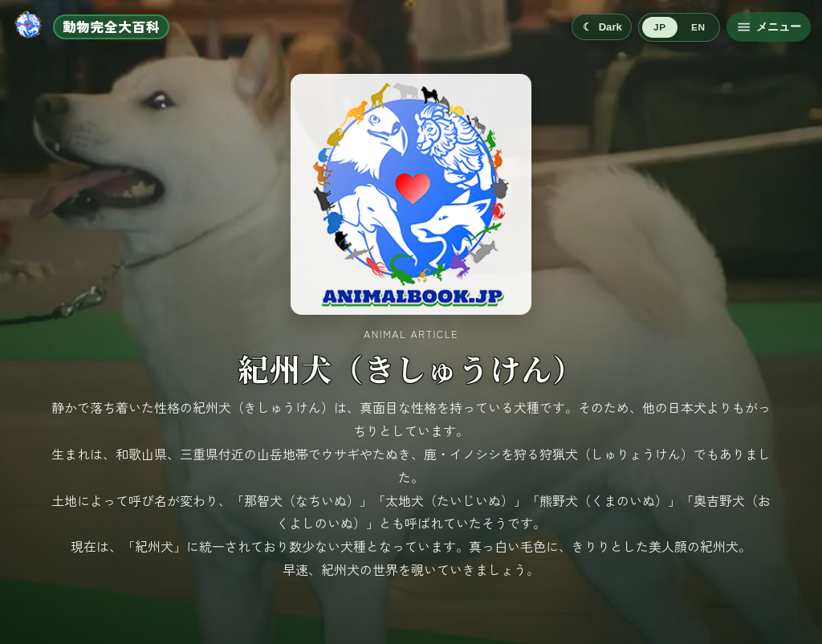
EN (698, 27)
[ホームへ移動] (90, 27)
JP (659, 27)
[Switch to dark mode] (602, 27)
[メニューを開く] (769, 27)
